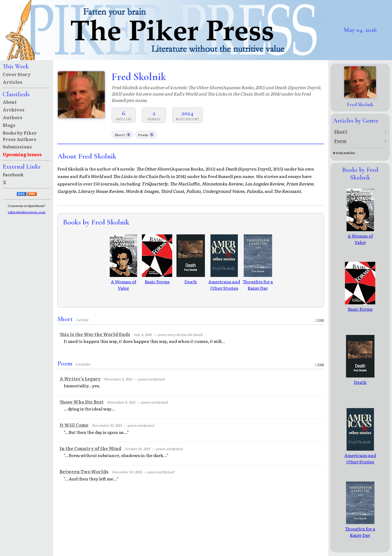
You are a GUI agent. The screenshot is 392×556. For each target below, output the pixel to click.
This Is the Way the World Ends (95, 334)
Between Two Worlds (84, 471)
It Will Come (74, 425)
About (10, 102)
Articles (12, 82)
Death (191, 278)
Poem (146, 135)
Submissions (17, 147)
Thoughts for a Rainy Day (258, 281)
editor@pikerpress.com (27, 212)
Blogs (9, 125)
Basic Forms (157, 278)
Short (123, 135)
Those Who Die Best (82, 402)
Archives (14, 110)
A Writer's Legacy (80, 379)
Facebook (13, 175)
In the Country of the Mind (90, 448)
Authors (12, 117)
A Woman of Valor (123, 281)
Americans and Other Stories (224, 281)
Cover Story (17, 74)
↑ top (319, 320)
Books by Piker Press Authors (20, 136)
